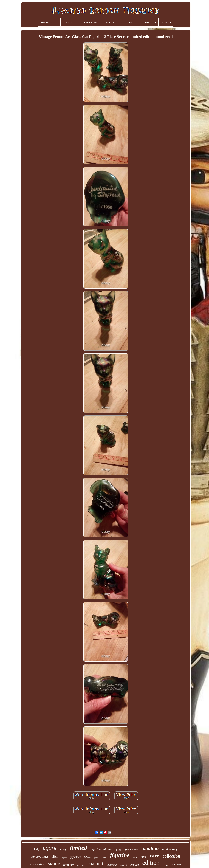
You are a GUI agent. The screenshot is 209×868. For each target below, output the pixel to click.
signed (64, 858)
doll (87, 856)
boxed (177, 864)
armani (124, 865)
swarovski (40, 856)
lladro (104, 858)
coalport (95, 864)
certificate (69, 865)
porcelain (132, 849)
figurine (120, 855)
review (166, 865)
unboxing (112, 865)
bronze (135, 865)
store (135, 857)
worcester (37, 864)
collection (171, 856)
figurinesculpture (101, 849)
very (63, 849)
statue (54, 864)
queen (96, 858)
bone (119, 850)
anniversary (170, 849)
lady (37, 849)
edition (151, 863)
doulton (151, 848)
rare (154, 856)
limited (78, 848)
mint (143, 857)
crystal (81, 865)
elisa (55, 856)
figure (50, 848)
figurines (76, 857)
